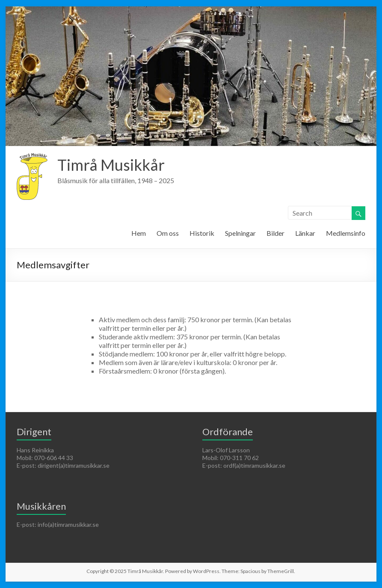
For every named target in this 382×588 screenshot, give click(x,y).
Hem (139, 233)
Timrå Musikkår (111, 165)
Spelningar (240, 233)
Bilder (275, 233)
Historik (202, 233)
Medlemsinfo (346, 233)
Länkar (305, 233)
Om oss (168, 233)
